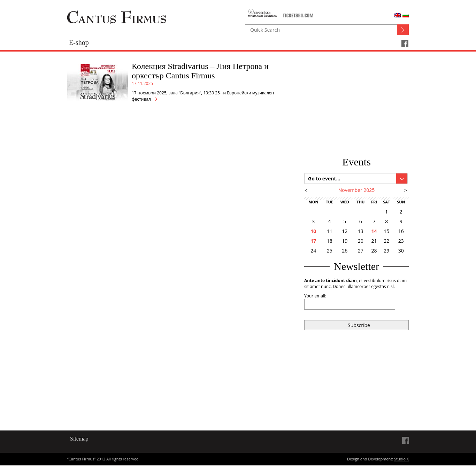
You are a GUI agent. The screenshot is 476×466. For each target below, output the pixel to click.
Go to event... (324, 178)
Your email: (315, 296)
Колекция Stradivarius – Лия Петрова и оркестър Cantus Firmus (200, 71)
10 (313, 231)
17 (313, 241)
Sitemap (79, 439)
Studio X (401, 459)
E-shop (79, 42)
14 (374, 231)
